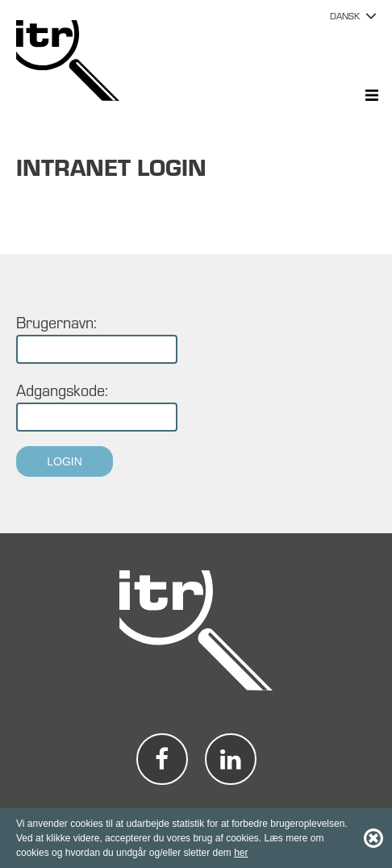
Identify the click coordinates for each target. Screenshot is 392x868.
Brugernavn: (56, 322)
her (241, 853)
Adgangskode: (62, 390)
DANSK (345, 16)
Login (65, 461)
